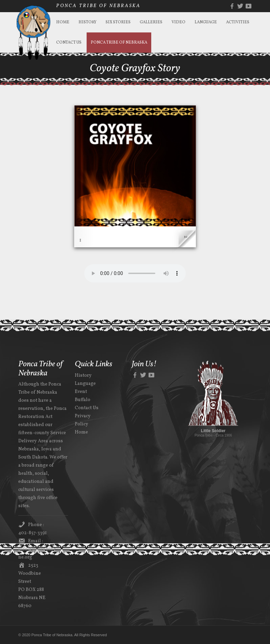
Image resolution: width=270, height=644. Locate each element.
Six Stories (118, 22)
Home (63, 22)
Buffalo (83, 400)
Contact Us (69, 43)
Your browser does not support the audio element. (135, 273)
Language (206, 22)
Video (178, 22)
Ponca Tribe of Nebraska (119, 43)
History (87, 22)
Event (81, 392)
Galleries (151, 22)
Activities (238, 22)
